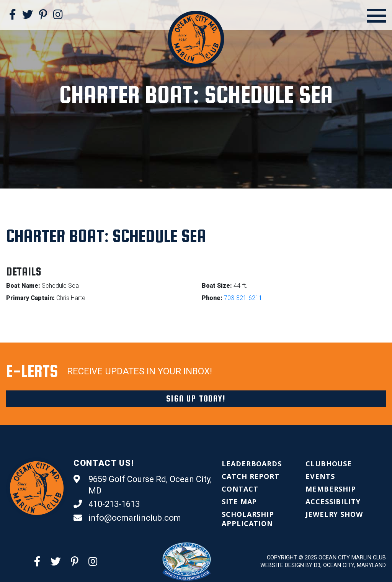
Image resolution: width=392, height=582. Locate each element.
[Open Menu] (376, 16)
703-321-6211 (243, 298)
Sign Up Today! (196, 398)
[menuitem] (252, 464)
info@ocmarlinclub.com (127, 518)
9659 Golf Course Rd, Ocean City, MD (143, 484)
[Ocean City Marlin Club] (196, 39)
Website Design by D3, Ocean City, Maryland (323, 565)
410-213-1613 (107, 504)
